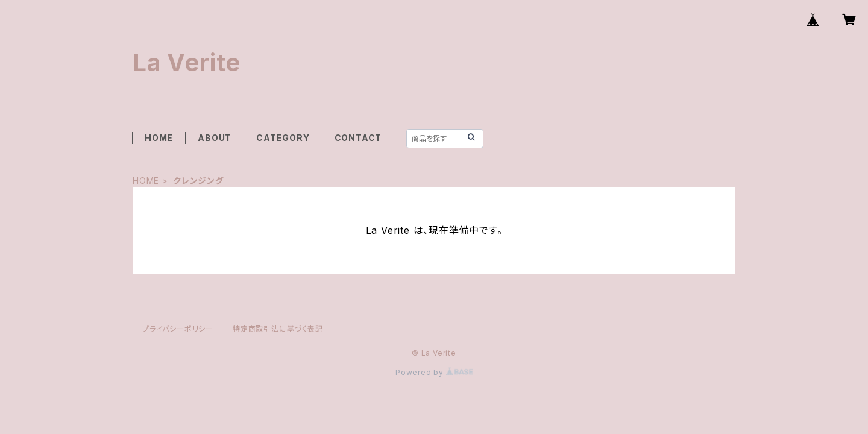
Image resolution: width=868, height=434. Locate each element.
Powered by (434, 372)
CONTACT (358, 138)
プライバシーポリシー (178, 329)
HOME (159, 138)
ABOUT (215, 138)
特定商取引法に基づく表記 (278, 329)
